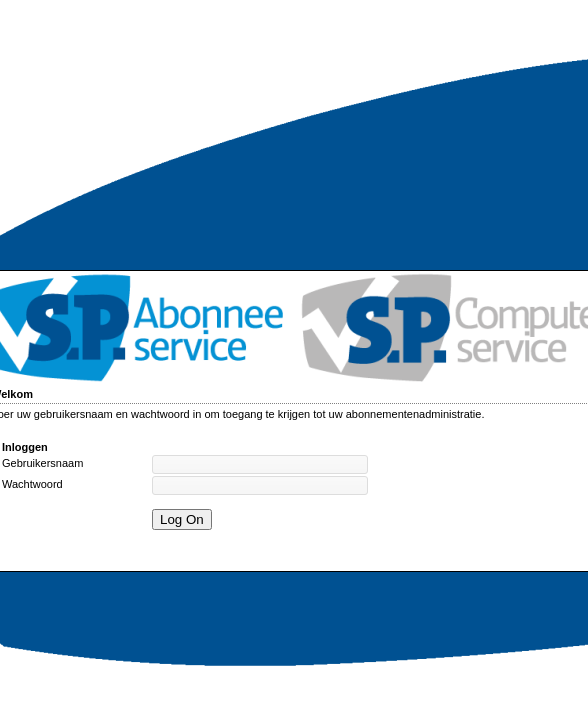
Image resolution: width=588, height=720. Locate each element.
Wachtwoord (32, 484)
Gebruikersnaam (42, 463)
